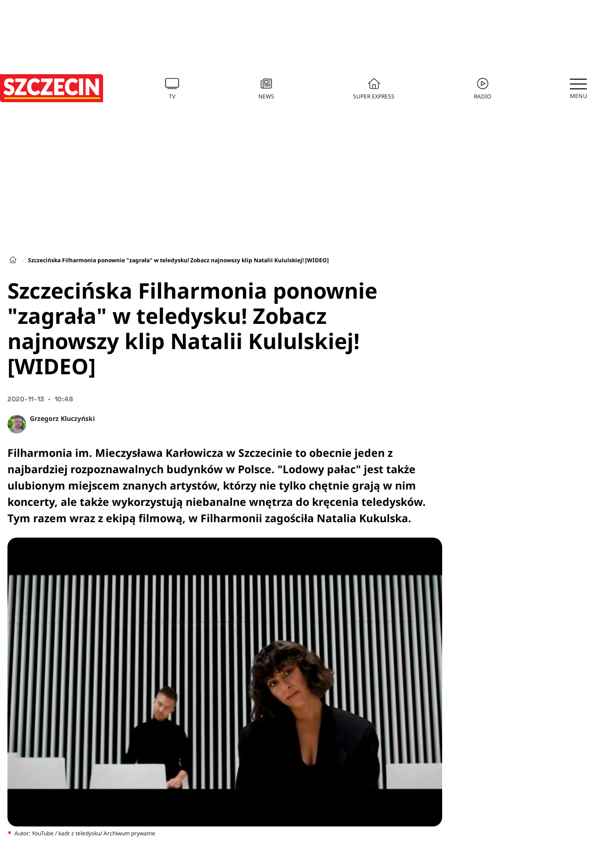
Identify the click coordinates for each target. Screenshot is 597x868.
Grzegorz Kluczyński (62, 418)
